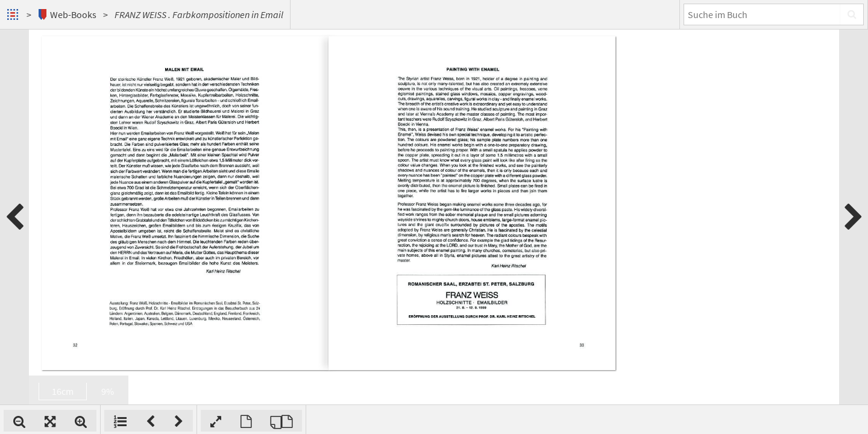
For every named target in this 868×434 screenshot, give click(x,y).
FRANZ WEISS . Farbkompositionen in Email (199, 14)
